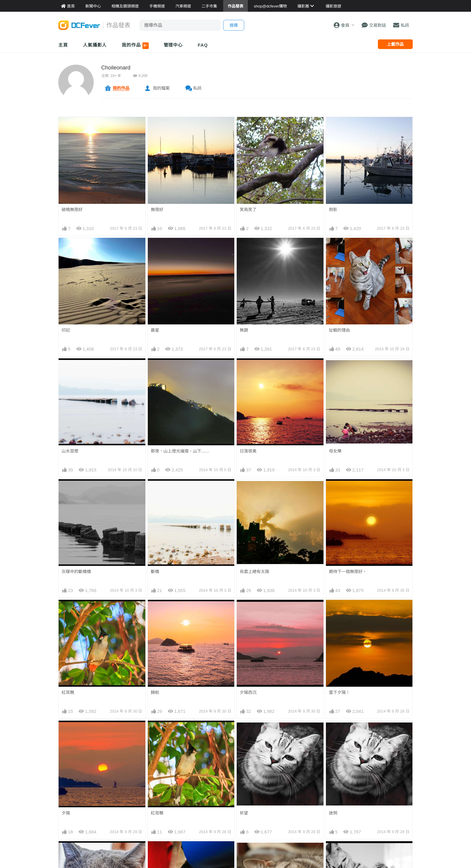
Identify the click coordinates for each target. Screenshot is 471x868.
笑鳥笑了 (248, 210)
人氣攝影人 (95, 45)
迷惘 (333, 732)
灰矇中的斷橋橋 (76, 572)
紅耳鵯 (68, 692)
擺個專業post (341, 852)
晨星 (155, 330)
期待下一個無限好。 (348, 572)
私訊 (197, 88)
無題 (244, 330)
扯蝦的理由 (339, 330)
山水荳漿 (70, 451)
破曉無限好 (72, 210)
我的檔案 (161, 88)
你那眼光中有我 (76, 852)
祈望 (244, 732)
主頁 (63, 45)
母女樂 (335, 451)
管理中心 (173, 45)
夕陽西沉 (248, 692)
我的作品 (135, 46)
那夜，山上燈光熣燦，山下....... (180, 451)
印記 (66, 330)
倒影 (333, 210)
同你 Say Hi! (162, 852)
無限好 (157, 210)
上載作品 (395, 44)
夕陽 (66, 813)
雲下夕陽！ (339, 692)
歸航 (155, 692)
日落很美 (248, 451)
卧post (246, 852)
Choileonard (116, 68)
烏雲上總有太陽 (254, 572)
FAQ (203, 45)
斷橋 (155, 572)
